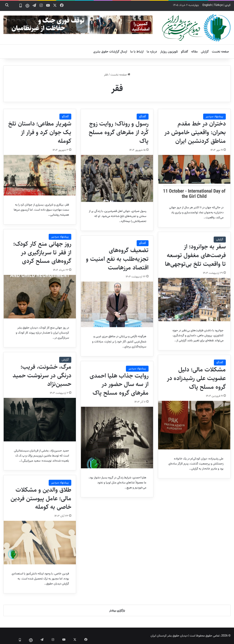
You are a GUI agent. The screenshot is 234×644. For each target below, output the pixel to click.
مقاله (194, 52)
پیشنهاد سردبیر (214, 117)
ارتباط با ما (137, 52)
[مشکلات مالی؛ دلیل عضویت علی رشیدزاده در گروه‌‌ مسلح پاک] (194, 425)
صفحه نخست (220, 52)
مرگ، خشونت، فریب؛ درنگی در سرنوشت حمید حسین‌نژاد (42, 375)
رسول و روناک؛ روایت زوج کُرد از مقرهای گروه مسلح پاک (119, 132)
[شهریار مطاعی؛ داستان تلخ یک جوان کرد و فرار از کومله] (40, 175)
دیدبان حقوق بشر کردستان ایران (169, 636)
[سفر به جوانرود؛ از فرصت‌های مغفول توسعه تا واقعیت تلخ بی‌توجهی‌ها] (194, 300)
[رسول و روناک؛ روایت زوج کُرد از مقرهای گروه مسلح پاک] (117, 178)
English (207, 5)
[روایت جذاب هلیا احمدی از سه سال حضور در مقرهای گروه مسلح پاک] (117, 438)
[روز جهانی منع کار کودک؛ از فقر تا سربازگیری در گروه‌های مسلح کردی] (40, 297)
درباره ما (152, 52)
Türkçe (218, 5)
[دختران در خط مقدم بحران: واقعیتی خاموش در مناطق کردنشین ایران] (194, 177)
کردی (228, 5)
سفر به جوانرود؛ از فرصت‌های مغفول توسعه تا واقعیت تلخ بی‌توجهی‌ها (195, 255)
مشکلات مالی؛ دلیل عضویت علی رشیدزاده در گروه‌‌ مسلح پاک (196, 378)
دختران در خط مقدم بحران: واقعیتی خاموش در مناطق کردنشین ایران (195, 132)
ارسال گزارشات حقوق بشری (110, 52)
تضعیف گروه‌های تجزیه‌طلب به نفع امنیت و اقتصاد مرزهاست (117, 259)
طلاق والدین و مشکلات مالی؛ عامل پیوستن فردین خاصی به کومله (41, 498)
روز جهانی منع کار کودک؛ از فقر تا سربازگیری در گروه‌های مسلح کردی (42, 253)
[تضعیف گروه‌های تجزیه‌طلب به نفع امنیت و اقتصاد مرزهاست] (117, 304)
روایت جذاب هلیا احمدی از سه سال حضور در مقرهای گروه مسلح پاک (119, 384)
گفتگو (185, 52)
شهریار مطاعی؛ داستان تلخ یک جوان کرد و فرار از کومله (40, 132)
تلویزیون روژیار (169, 52)
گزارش (205, 52)
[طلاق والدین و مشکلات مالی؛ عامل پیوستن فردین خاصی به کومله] (40, 542)
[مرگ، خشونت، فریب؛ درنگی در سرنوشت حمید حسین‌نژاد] (40, 420)
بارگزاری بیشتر (117, 611)
